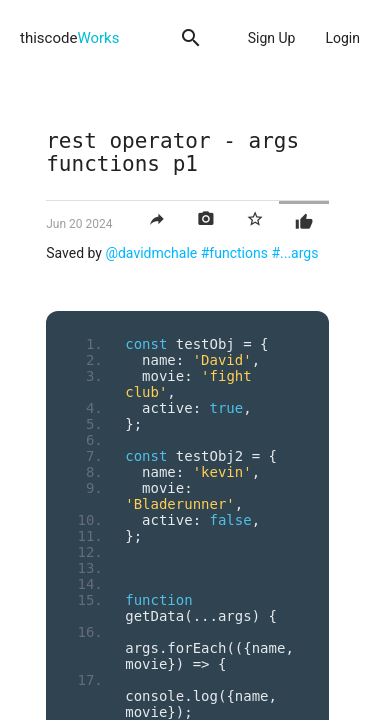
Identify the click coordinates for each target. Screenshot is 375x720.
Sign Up (272, 38)
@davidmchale (151, 253)
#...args (294, 253)
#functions (234, 253)
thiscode (69, 38)
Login (342, 38)
